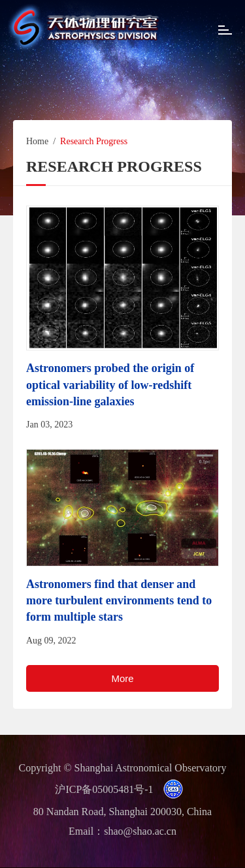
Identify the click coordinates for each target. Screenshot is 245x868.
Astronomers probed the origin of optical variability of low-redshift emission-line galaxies (110, 384)
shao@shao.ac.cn (140, 831)
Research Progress (94, 141)
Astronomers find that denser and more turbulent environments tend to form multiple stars (119, 600)
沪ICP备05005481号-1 (104, 789)
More (122, 678)
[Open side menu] (225, 32)
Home (37, 141)
